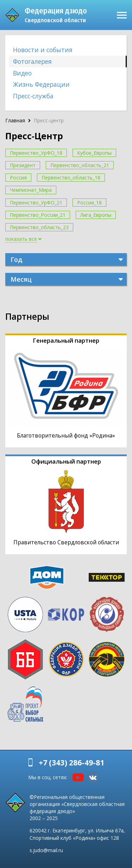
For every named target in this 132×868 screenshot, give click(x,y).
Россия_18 (89, 203)
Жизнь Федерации (41, 84)
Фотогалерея (32, 61)
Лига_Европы (96, 215)
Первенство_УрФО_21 (36, 203)
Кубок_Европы (94, 153)
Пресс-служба (33, 96)
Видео (22, 73)
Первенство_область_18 (71, 178)
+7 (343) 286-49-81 (71, 763)
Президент (23, 165)
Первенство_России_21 (38, 215)
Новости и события (43, 50)
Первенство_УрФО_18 (36, 153)
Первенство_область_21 (80, 165)
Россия (18, 178)
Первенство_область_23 (39, 227)
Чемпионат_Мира (31, 190)
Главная (15, 120)
